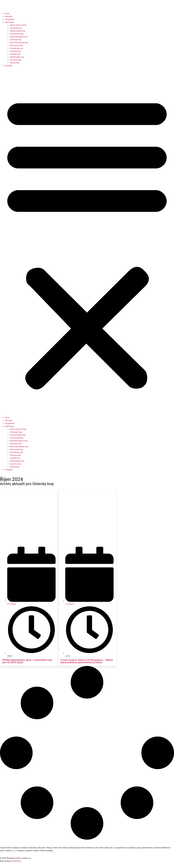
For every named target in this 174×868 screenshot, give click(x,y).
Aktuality (9, 16)
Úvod (7, 14)
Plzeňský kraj (15, 51)
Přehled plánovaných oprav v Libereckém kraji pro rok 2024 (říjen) (27, 661)
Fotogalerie (10, 19)
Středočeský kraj (17, 57)
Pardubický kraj (16, 48)
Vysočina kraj (15, 60)
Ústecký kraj (15, 54)
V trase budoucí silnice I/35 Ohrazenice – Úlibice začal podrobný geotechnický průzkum (87, 661)
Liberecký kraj (16, 40)
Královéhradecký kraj (19, 37)
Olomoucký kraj (16, 45)
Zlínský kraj (14, 63)
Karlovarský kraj (16, 34)
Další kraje (9, 22)
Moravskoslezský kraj (19, 43)
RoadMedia (16, 861)
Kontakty (9, 66)
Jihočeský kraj (16, 28)
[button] (87, 242)
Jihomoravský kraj (17, 31)
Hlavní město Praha (18, 25)
